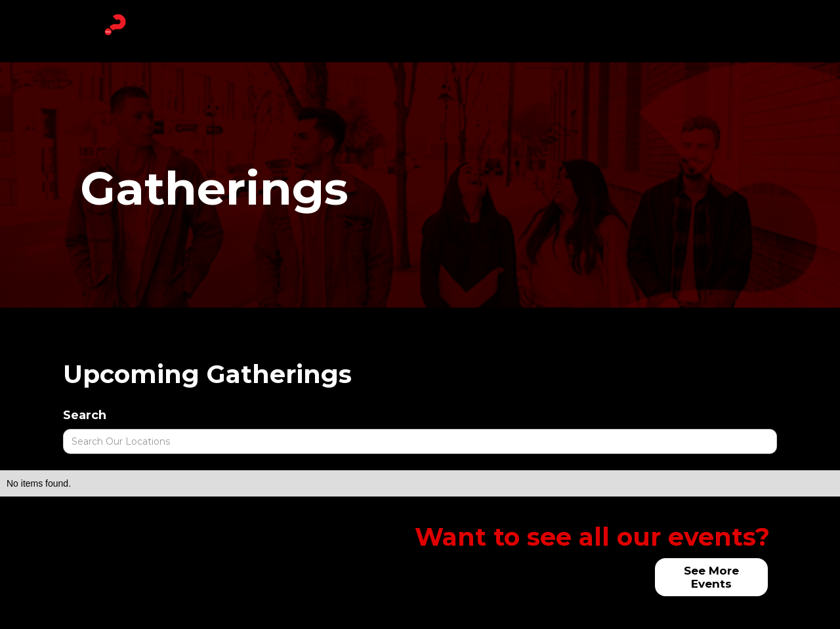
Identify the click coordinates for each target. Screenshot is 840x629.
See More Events (711, 577)
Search (85, 415)
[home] (115, 25)
